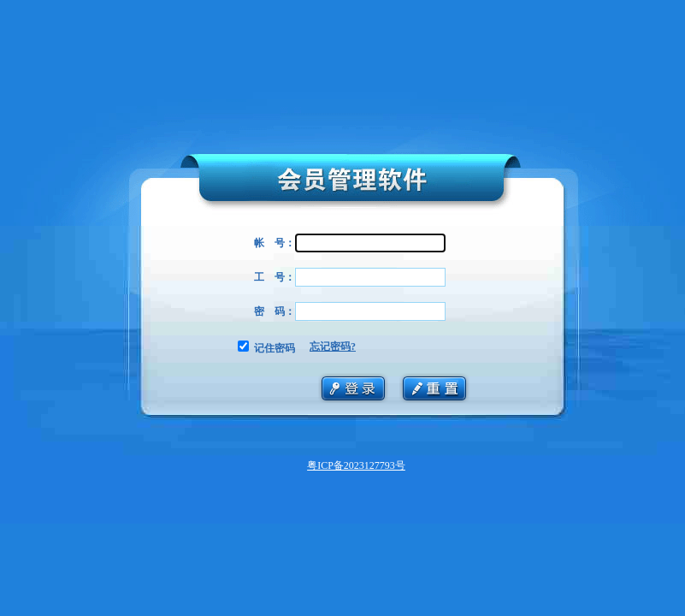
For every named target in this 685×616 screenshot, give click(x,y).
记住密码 (275, 348)
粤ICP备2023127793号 (356, 465)
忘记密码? (333, 346)
